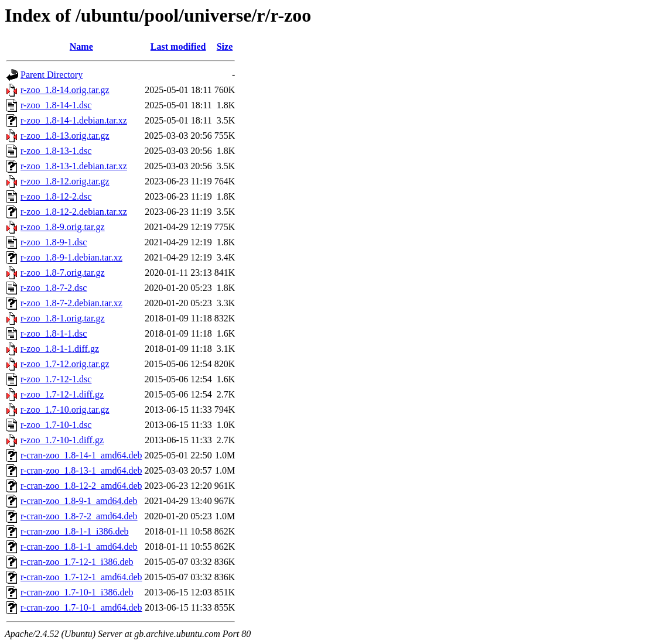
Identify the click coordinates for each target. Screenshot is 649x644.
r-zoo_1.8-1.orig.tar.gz (63, 318)
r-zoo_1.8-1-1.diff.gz (60, 349)
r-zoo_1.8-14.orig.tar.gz (65, 90)
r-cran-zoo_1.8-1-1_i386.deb (75, 531)
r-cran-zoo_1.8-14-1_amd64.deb (81, 455)
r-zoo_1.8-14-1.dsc (56, 105)
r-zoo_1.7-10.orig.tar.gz (65, 410)
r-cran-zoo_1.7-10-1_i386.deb (77, 592)
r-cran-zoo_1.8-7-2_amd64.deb (79, 516)
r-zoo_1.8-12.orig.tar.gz (65, 181)
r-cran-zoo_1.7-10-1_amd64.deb (81, 607)
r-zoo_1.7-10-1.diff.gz (62, 440)
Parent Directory (52, 75)
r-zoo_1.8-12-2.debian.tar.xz (74, 212)
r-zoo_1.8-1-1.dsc (54, 333)
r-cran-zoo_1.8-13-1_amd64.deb (81, 470)
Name (81, 47)
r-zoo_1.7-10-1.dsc (56, 425)
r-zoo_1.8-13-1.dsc (56, 151)
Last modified (178, 47)
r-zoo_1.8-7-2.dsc (54, 288)
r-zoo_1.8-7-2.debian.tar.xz (71, 303)
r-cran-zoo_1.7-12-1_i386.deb (77, 562)
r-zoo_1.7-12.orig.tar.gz (65, 364)
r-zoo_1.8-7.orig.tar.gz (63, 273)
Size (225, 47)
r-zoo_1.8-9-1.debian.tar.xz (71, 257)
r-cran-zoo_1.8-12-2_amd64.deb (81, 486)
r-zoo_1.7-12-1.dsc (56, 379)
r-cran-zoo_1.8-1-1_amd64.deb (79, 547)
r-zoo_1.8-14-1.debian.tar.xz (74, 120)
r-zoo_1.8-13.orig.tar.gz (65, 136)
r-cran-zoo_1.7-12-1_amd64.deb (81, 577)
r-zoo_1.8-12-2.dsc (56, 196)
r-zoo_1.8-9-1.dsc (54, 242)
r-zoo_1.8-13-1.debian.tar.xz (74, 166)
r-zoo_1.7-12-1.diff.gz (62, 394)
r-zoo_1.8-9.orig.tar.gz (63, 227)
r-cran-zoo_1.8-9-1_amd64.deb (79, 501)
